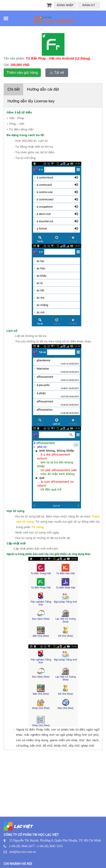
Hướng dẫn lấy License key (31, 101)
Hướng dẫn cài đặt (43, 89)
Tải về (57, 72)
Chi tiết (14, 89)
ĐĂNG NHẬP (65, 5)
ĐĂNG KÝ (89, 5)
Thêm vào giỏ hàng (22, 73)
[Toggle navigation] (6, 19)
